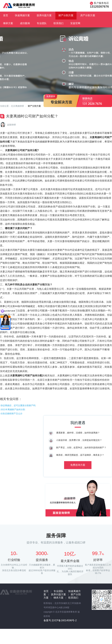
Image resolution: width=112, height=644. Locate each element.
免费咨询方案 (78, 465)
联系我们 (58, 23)
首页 (6, 15)
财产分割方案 (66, 15)
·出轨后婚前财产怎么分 (11, 414)
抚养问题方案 (44, 15)
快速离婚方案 (22, 15)
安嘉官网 (75, 23)
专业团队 (42, 23)
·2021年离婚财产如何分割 (13, 409)
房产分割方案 (88, 15)
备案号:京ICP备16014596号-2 (60, 620)
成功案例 (25, 23)
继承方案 (8, 23)
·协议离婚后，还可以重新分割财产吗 (18, 405)
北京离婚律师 (17, 106)
